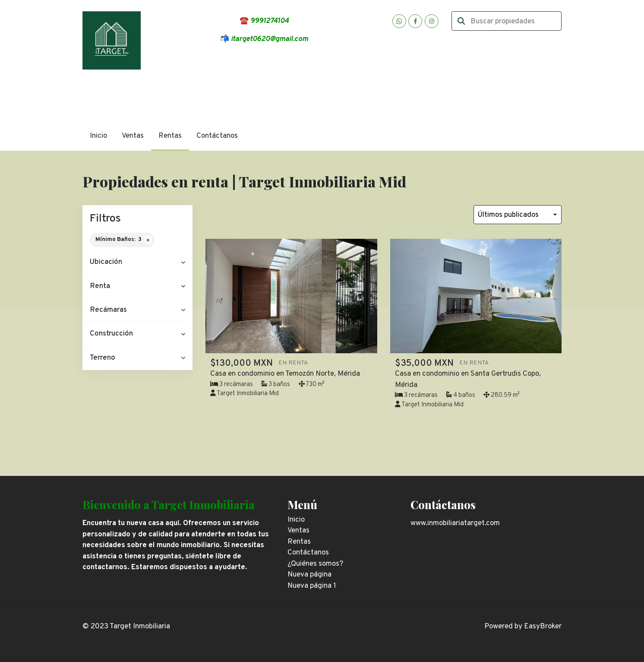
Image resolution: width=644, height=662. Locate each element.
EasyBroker (543, 627)
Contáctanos (217, 136)
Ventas (133, 136)
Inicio (98, 136)
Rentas (170, 136)
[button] (137, 262)
